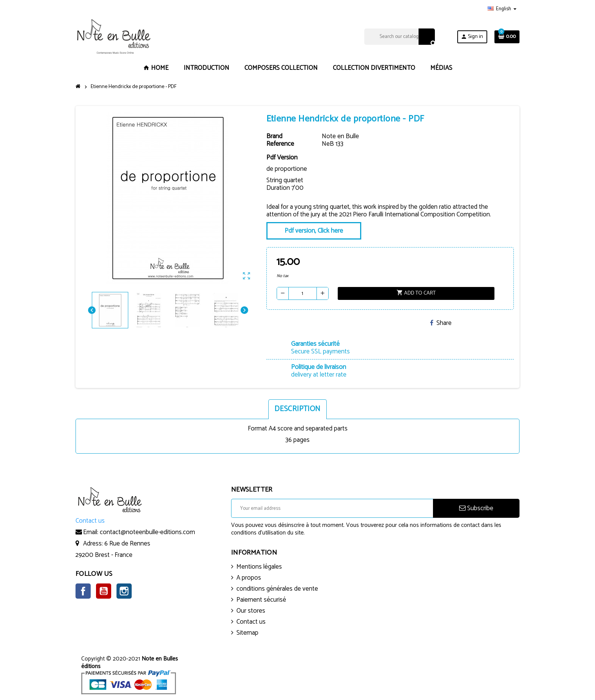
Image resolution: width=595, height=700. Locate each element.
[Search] (399, 37)
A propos (249, 578)
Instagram (124, 591)
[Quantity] (303, 293)
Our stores (251, 611)
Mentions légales (259, 567)
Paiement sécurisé (261, 600)
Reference (280, 144)
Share (441, 323)
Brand (274, 136)
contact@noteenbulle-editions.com (147, 532)
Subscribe (476, 508)
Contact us (251, 622)
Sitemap (247, 633)
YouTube (104, 591)
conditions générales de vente (277, 589)
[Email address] (332, 508)
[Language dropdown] (502, 9)
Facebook (83, 591)
